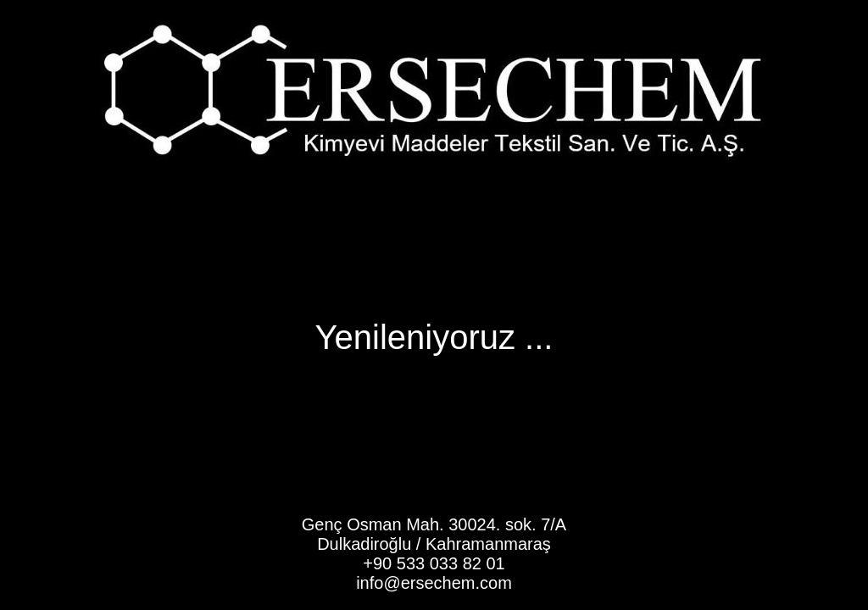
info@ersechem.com (434, 583)
